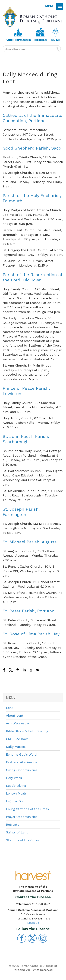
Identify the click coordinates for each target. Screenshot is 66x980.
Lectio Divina (16, 786)
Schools (40, 40)
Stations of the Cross (22, 840)
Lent (10, 708)
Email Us (33, 923)
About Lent (15, 715)
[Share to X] (11, 670)
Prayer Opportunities (22, 817)
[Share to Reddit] (31, 670)
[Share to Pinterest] (18, 670)
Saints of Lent (17, 832)
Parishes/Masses (18, 40)
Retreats (12, 825)
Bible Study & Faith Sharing (27, 731)
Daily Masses (16, 747)
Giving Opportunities (22, 770)
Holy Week (14, 778)
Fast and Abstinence (22, 762)
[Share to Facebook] (4, 670)
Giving (55, 40)
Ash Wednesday (18, 723)
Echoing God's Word (21, 754)
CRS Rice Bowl (17, 739)
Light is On (14, 801)
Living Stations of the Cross (27, 809)
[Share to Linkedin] (24, 670)
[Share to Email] (38, 670)
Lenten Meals (16, 793)
